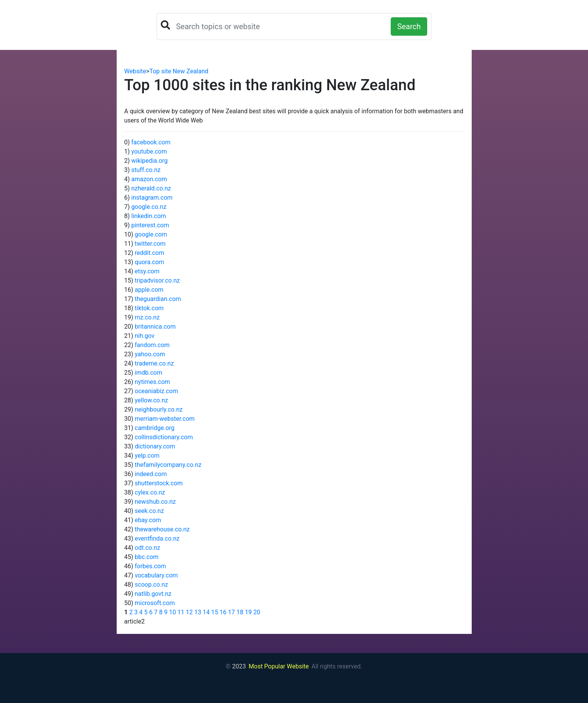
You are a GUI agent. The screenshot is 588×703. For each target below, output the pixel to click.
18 (240, 612)
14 (206, 612)
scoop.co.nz (151, 585)
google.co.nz (149, 207)
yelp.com (147, 456)
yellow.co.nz (151, 400)
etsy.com (147, 271)
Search (409, 26)
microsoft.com (155, 603)
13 (198, 612)
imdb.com (149, 373)
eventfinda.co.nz (157, 538)
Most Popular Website (279, 666)
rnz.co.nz (147, 317)
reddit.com (149, 253)
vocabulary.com (156, 575)
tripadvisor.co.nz (157, 280)
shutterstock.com (159, 483)
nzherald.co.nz (151, 188)
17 (231, 612)
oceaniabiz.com (156, 391)
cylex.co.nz (150, 492)
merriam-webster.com (165, 419)
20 (257, 612)
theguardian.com (158, 299)
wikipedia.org (149, 161)
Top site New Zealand (179, 71)
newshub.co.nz (155, 502)
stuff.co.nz (146, 170)
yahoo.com (150, 354)
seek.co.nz (149, 511)
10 (172, 612)
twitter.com (150, 244)
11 (181, 612)
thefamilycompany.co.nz (168, 465)
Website (135, 71)
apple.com (149, 290)
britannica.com (155, 327)
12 (189, 612)
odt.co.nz (147, 548)
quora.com (149, 262)
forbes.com (150, 566)
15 (215, 612)
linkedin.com (149, 216)
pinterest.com (150, 225)
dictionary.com (155, 446)
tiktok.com (149, 308)
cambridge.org (155, 428)
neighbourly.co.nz (159, 409)
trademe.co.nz (154, 363)
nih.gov (145, 336)
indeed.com (151, 474)
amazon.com (149, 179)
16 (223, 612)
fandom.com (152, 345)
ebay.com (148, 520)
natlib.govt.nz (153, 594)
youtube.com (149, 151)
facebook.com (151, 142)
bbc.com (147, 557)
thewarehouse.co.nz (162, 529)
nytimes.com (152, 382)
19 (248, 612)
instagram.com (152, 198)
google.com (151, 234)
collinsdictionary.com (164, 437)
